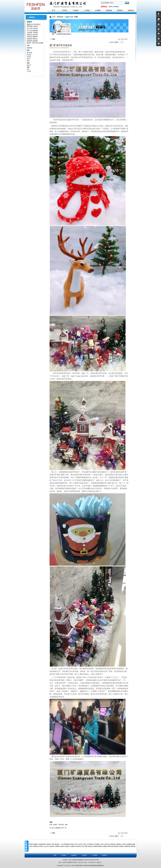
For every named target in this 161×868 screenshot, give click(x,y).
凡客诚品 (113, 844)
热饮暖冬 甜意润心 (32, 39)
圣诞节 (55, 825)
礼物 (66, 825)
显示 (119, 39)
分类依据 (111, 42)
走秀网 (72, 846)
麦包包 (90, 846)
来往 (85, 844)
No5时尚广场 (79, 846)
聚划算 (57, 844)
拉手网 (40, 846)
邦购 (86, 846)
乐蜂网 (57, 846)
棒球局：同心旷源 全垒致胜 (35, 43)
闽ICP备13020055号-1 (97, 866)
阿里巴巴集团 (33, 844)
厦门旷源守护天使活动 (61, 45)
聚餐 (28, 67)
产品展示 (84, 855)
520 (28, 69)
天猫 (53, 844)
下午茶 (29, 71)
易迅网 (118, 844)
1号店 (102, 844)
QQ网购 (129, 844)
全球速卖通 (42, 844)
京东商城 (90, 844)
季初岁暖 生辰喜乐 (32, 26)
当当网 (124, 844)
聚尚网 (133, 846)
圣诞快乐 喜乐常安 (32, 35)
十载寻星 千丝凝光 (32, 33)
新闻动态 (60, 17)
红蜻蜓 (105, 846)
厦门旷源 (30, 53)
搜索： (99, 3)
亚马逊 (29, 55)
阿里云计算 (74, 844)
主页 (54, 17)
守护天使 (61, 825)
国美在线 (110, 846)
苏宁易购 (96, 844)
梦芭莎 (62, 846)
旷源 (51, 825)
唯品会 (67, 846)
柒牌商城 (127, 846)
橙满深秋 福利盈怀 (32, 41)
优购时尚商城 (97, 846)
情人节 (29, 65)
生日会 (29, 57)
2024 (28, 59)
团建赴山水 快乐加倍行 (34, 24)
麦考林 (52, 846)
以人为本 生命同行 (32, 28)
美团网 (35, 846)
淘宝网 (48, 844)
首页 (55, 855)
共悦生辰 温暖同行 (32, 37)
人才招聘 (94, 855)
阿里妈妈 (67, 844)
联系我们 (105, 855)
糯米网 (116, 846)
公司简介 (64, 855)
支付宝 (80, 844)
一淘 (61, 844)
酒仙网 (121, 846)
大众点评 (46, 846)
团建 (28, 63)
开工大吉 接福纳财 (32, 31)
